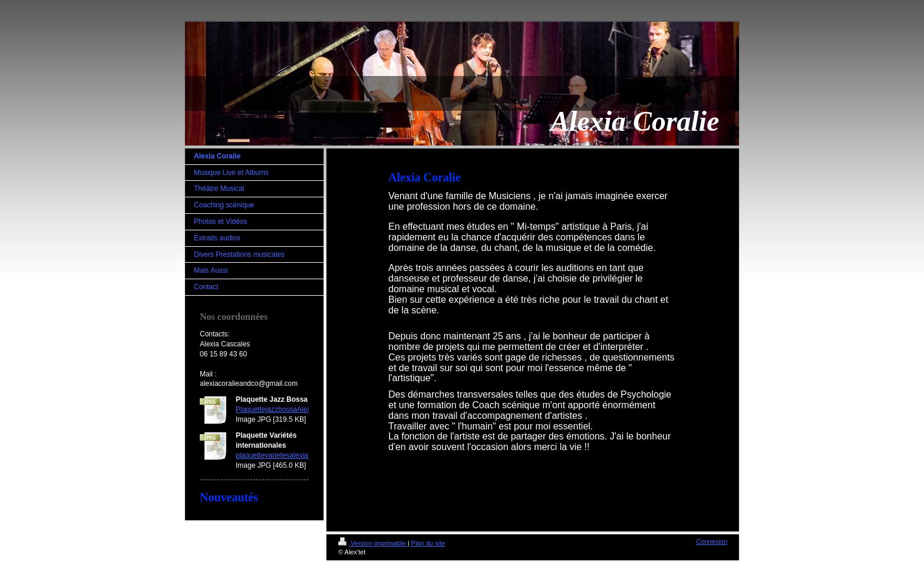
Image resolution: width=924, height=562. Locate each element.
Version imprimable (373, 543)
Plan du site (428, 543)
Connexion (712, 541)
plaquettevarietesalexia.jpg (278, 455)
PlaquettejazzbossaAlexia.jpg (282, 409)
